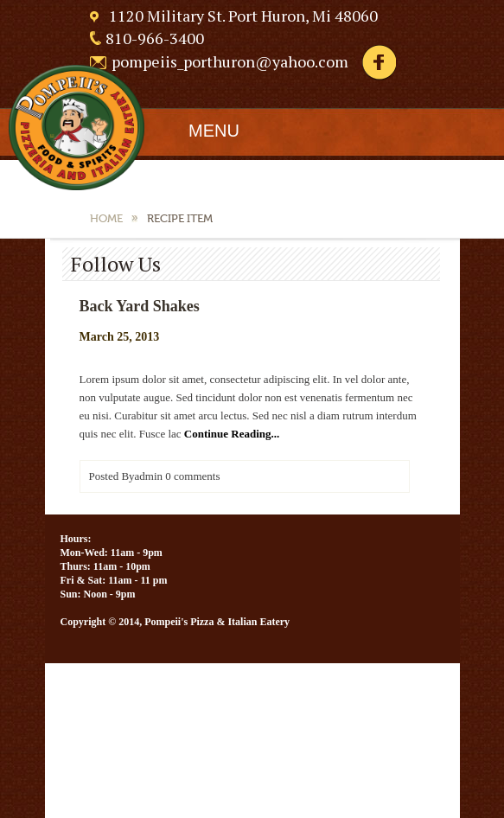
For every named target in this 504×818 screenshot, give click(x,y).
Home (106, 218)
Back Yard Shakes (140, 306)
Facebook (379, 63)
